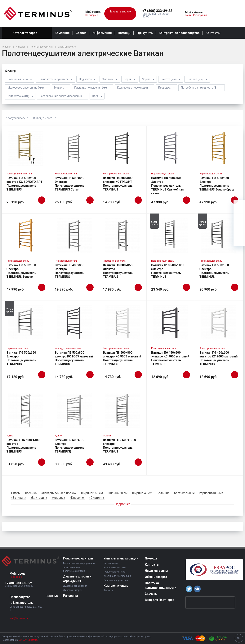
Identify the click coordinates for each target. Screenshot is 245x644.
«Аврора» (58, 498)
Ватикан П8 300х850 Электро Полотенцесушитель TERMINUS (118, 271)
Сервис (81, 33)
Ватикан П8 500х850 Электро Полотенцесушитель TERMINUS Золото (21, 271)
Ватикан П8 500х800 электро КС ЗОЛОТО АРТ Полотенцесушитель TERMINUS (24, 184)
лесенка (31, 493)
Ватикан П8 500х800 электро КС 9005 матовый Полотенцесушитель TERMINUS (74, 358)
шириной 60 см (92, 493)
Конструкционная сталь (19, 174)
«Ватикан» (18, 498)
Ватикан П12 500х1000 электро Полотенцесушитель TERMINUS (120, 446)
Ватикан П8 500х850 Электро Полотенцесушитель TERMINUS (214, 271)
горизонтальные (211, 493)
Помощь (124, 33)
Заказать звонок (120, 14)
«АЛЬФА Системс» (28, 640)
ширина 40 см (142, 493)
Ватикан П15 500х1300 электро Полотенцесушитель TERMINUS (23, 446)
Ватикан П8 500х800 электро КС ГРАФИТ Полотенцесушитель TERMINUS (118, 184)
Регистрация (200, 15)
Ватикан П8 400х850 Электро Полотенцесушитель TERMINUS (70, 271)
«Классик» (77, 498)
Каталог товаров (27, 33)
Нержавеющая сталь (66, 174)
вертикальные (184, 493)
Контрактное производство (179, 33)
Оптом (16, 493)
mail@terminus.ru (19, 618)
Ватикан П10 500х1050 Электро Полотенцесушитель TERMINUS (168, 271)
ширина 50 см (118, 493)
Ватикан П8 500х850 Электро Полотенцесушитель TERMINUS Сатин (70, 184)
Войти (188, 15)
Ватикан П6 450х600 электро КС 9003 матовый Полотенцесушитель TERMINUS (218, 358)
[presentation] (210, 602)
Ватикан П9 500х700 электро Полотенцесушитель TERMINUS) (70, 446)
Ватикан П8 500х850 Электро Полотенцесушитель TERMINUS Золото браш (217, 184)
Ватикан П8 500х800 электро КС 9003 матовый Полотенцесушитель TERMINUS (122, 358)
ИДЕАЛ (10, 436)
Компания (62, 33)
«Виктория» (39, 498)
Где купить (145, 33)
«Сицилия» (97, 498)
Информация (102, 33)
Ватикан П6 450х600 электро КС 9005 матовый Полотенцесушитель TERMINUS (170, 358)
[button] (158, 11)
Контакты (213, 33)
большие (163, 493)
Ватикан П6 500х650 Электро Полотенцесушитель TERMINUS (21, 358)
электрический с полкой (59, 493)
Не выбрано (93, 15)
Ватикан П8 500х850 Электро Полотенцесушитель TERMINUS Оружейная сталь (167, 186)
